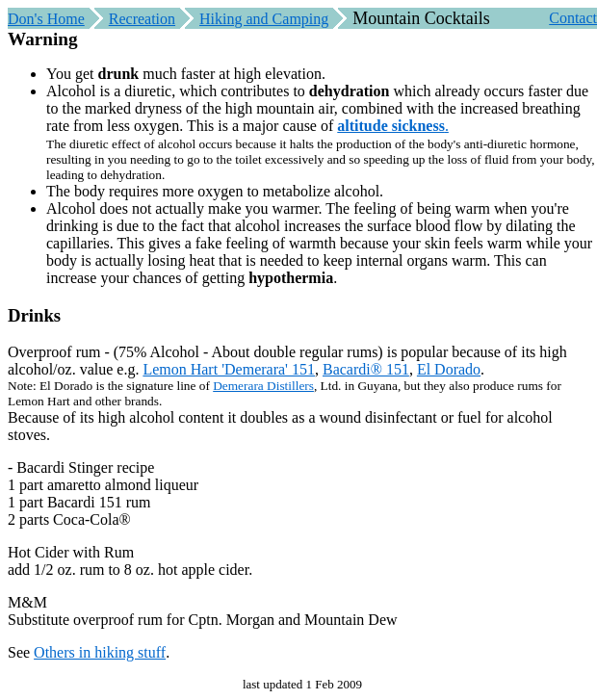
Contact (573, 18)
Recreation (142, 19)
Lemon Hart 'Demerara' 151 (229, 369)
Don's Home (46, 19)
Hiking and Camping (264, 19)
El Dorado (449, 369)
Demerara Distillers (263, 386)
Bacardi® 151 (366, 369)
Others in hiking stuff (100, 652)
